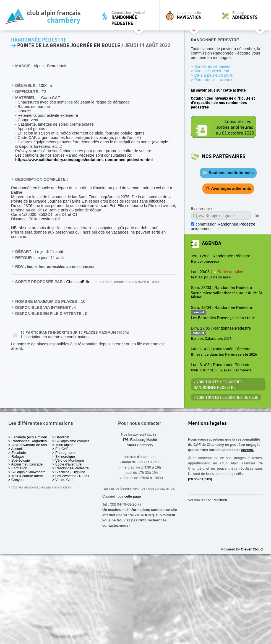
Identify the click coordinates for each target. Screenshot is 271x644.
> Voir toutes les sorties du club (226, 398)
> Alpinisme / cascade (25, 464)
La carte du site (189, 15)
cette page (133, 496)
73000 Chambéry (140, 445)
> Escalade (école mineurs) (30, 437)
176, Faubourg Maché (140, 440)
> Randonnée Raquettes (28, 441)
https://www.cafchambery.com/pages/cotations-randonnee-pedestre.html (84, 160)
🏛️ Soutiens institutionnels (228, 173)
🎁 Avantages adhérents (228, 188)
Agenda (212, 243)
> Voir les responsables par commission (40, 487)
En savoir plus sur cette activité (218, 90)
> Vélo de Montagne (68, 460)
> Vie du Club (63, 480)
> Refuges (16, 457)
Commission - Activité (128, 18)
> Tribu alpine (63, 445)
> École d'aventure (67, 464)
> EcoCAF (60, 449)
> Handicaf (61, 437)
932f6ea (221, 500)
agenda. (247, 450)
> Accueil (15, 449)
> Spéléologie (19, 460)
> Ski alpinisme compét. (71, 441)
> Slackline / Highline (69, 472)
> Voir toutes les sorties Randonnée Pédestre (218, 385)
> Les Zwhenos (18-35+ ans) (75, 476)
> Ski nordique (64, 457)
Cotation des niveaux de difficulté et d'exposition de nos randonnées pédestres (223, 103)
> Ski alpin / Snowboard (27, 472)
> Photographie (64, 453)
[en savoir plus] (200, 479)
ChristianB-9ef (79, 282)
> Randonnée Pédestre (71, 468)
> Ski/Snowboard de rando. (30, 445)
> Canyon (16, 480)
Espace (244, 15)
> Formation (18, 468)
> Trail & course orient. (26, 476)
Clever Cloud (252, 549)
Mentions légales (207, 424)
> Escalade (17, 453)
